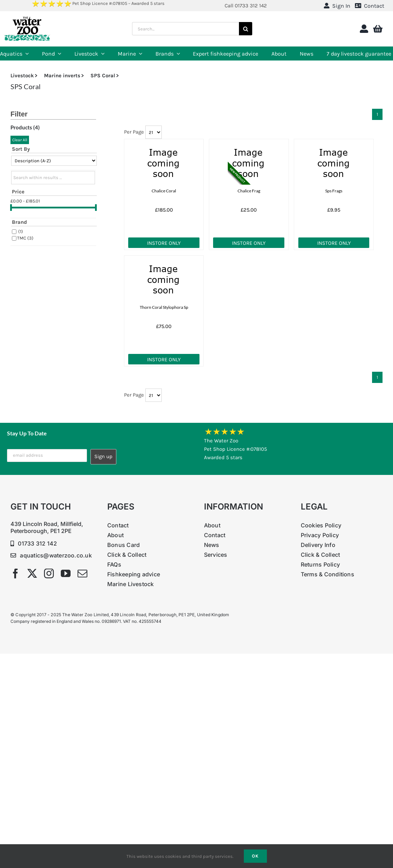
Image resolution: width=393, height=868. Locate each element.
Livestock (22, 76)
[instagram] (49, 574)
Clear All (20, 140)
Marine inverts (62, 76)
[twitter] (32, 574)
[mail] (82, 574)
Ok (255, 856)
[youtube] (66, 574)
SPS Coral (103, 76)
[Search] (246, 29)
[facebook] (15, 574)
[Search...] (185, 29)
